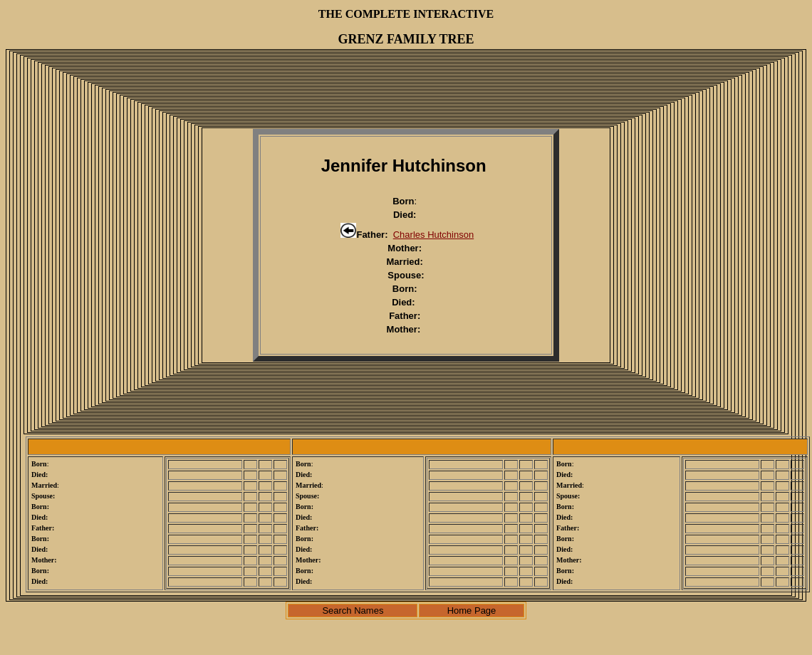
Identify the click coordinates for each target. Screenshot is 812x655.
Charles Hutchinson (433, 235)
